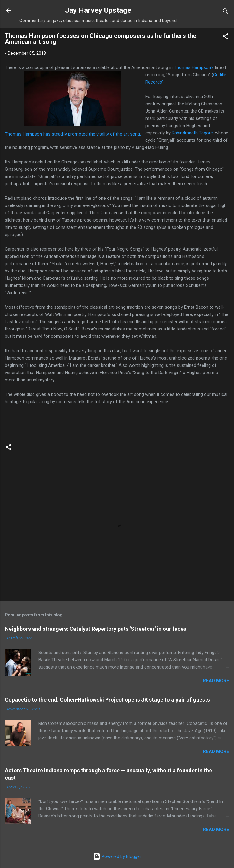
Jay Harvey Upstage (98, 10)
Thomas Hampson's (194, 67)
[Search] (226, 12)
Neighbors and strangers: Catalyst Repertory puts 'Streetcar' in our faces (96, 629)
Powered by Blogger (117, 856)
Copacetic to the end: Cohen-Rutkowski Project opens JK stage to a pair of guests (107, 700)
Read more (216, 681)
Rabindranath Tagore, (193, 133)
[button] (226, 37)
